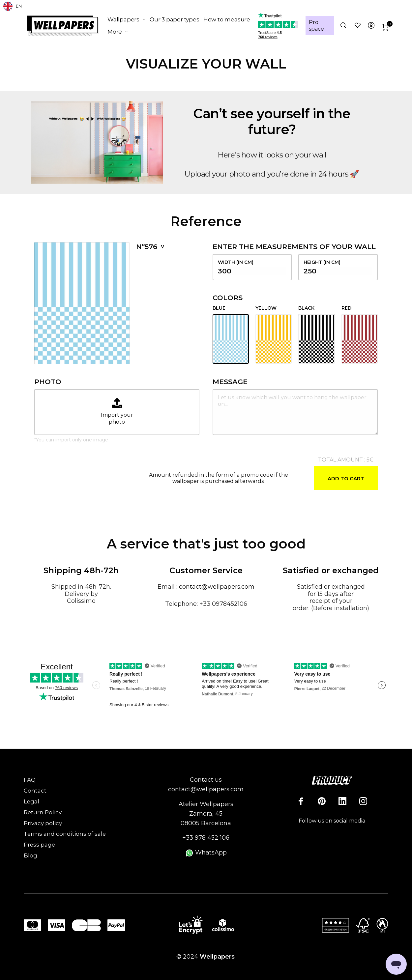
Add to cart (346, 478)
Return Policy (43, 812)
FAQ (30, 780)
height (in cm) (338, 267)
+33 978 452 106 (206, 838)
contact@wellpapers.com (217, 587)
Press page (39, 845)
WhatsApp (206, 853)
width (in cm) (252, 267)
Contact (35, 791)
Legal (31, 801)
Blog (30, 855)
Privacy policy (43, 823)
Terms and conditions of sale (65, 834)
